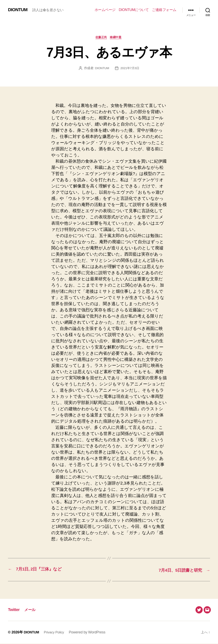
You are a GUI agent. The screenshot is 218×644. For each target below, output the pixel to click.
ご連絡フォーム (164, 10)
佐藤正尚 (101, 38)
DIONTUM (18, 10)
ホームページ (105, 10)
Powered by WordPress (90, 633)
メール (32, 610)
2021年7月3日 (130, 69)
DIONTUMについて (134, 10)
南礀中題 (117, 38)
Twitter (14, 610)
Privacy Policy (56, 633)
